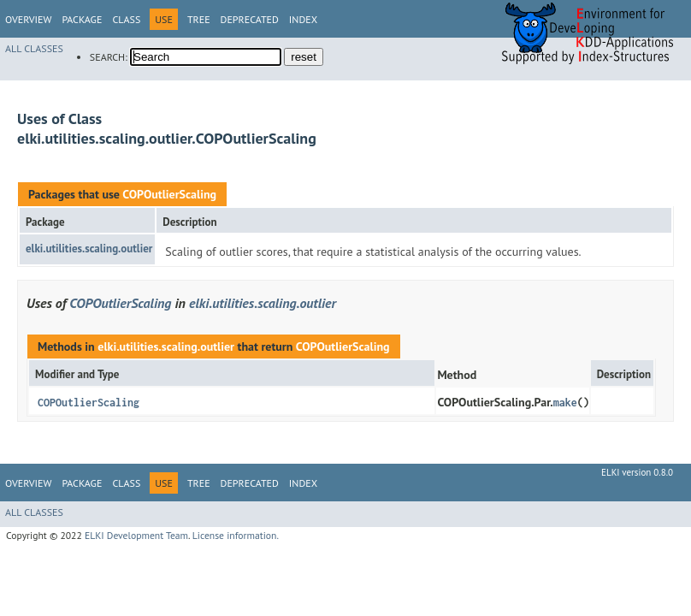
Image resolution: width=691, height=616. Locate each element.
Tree (199, 19)
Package (82, 19)
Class (126, 19)
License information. (236, 535)
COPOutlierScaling (169, 194)
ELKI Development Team (136, 535)
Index (303, 19)
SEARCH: (109, 57)
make (565, 403)
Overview (28, 19)
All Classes (34, 48)
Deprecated (250, 19)
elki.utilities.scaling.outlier (89, 249)
